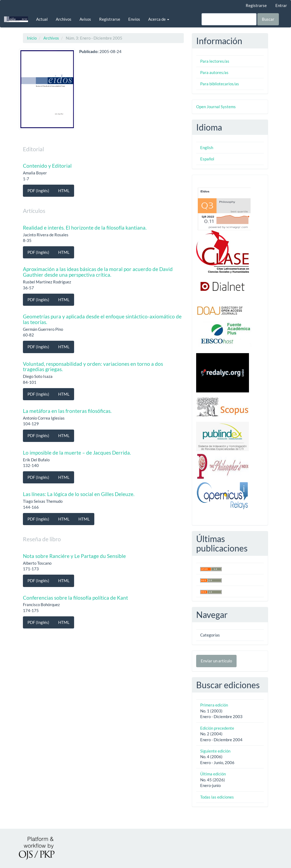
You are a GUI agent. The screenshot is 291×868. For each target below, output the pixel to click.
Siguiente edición (215, 751)
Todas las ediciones (217, 797)
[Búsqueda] (229, 19)
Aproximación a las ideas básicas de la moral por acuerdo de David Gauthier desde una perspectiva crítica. (98, 272)
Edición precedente (217, 728)
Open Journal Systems (216, 107)
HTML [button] (64, 191)
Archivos (64, 19)
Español (207, 159)
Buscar (268, 19)
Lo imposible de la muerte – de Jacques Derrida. (77, 453)
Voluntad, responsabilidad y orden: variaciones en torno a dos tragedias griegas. (93, 367)
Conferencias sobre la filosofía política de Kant (75, 598)
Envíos (134, 19)
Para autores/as (214, 72)
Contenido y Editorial (47, 166)
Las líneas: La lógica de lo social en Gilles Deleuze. (79, 494)
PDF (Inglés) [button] (38, 191)
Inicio (32, 38)
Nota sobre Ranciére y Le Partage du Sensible (74, 556)
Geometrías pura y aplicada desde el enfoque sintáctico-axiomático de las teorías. (102, 319)
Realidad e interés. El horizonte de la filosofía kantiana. (85, 228)
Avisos (85, 19)
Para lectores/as (215, 61)
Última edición (213, 774)
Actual (42, 19)
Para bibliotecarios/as (220, 84)
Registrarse (256, 5)
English (207, 147)
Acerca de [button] (159, 19)
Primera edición (214, 705)
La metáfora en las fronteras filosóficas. (67, 411)
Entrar (281, 5)
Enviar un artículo (216, 661)
